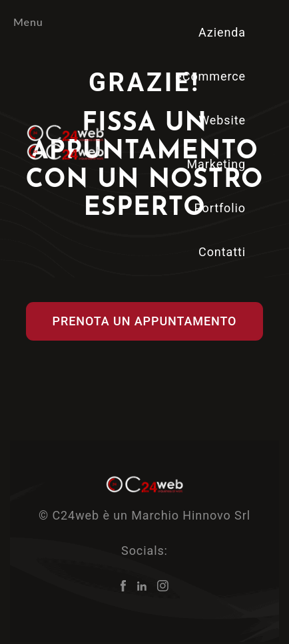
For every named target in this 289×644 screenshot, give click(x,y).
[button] (145, 321)
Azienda (222, 32)
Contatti (222, 252)
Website (222, 120)
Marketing (216, 164)
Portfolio (220, 208)
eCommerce (210, 76)
